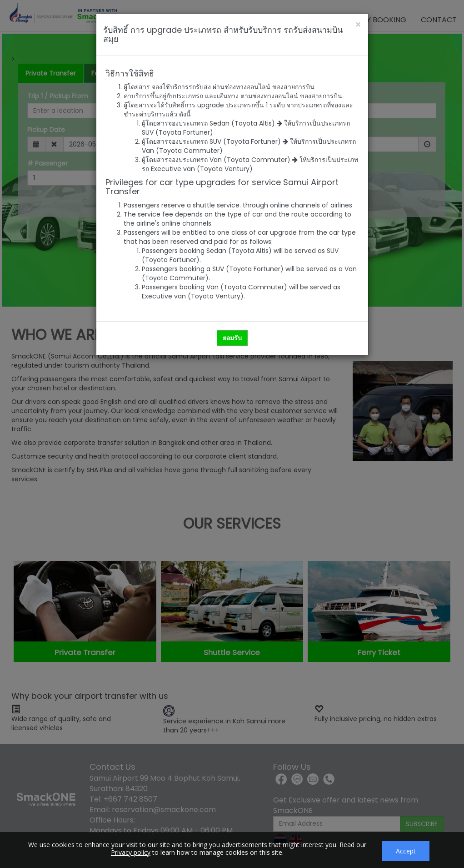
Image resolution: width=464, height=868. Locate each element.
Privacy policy (131, 852)
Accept (406, 851)
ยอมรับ (232, 338)
